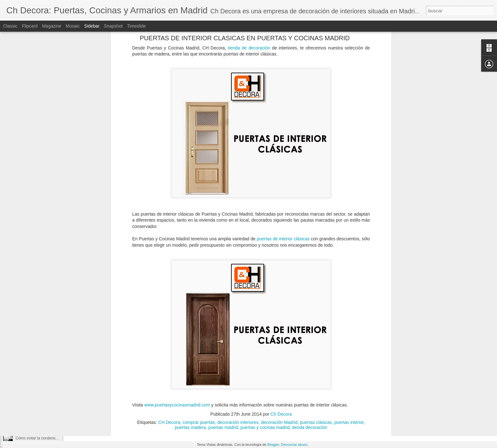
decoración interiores (238, 332)
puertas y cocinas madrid (265, 337)
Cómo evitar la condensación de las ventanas (54, 438)
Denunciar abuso (294, 445)
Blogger (273, 445)
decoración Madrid (279, 332)
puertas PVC (279, 403)
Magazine (52, 26)
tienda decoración (310, 337)
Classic (10, 26)
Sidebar (92, 26)
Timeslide (136, 26)
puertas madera (190, 337)
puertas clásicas (316, 332)
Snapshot (113, 26)
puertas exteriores (246, 403)
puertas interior (349, 332)
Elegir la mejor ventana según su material (51, 410)
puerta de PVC (121, 403)
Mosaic (73, 26)
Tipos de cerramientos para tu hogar (46, 381)
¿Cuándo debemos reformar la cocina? (48, 424)
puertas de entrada (174, 403)
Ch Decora (281, 323)
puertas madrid (223, 337)
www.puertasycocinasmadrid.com (177, 315)
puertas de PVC (211, 403)
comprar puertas (199, 332)
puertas (145, 403)
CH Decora (169, 332)
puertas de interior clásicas (283, 148)
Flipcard (30, 26)
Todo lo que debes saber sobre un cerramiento (55, 395)
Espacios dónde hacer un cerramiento (48, 367)
